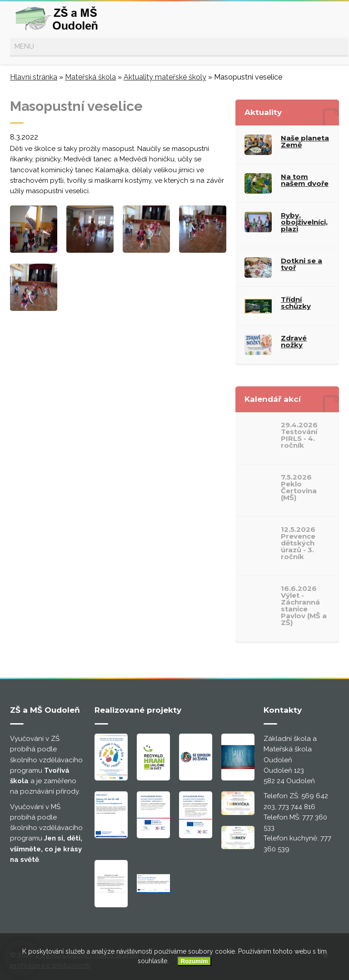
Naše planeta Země (305, 141)
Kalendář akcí (273, 399)
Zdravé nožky (294, 341)
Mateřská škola (90, 77)
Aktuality (263, 112)
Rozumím (194, 961)
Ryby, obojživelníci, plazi (304, 222)
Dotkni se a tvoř (302, 264)
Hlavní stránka (34, 77)
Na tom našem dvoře (305, 180)
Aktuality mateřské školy (165, 77)
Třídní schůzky (296, 303)
